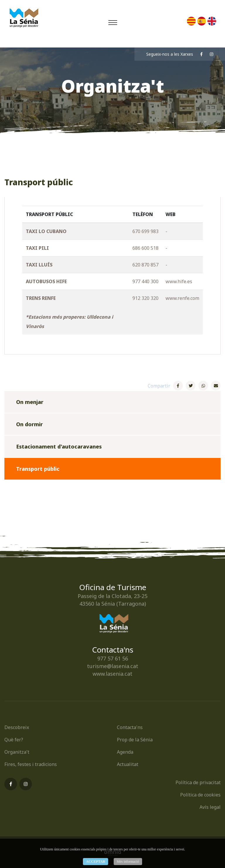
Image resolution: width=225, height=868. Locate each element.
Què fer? (14, 740)
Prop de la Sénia (135, 740)
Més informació (128, 862)
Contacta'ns (130, 727)
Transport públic (38, 469)
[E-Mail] (216, 386)
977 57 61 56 (113, 658)
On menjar (30, 402)
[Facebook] (178, 386)
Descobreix (17, 727)
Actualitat (128, 764)
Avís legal (210, 807)
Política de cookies (200, 795)
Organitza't (17, 752)
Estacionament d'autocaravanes (59, 446)
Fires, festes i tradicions (31, 764)
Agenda (125, 752)
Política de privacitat (198, 782)
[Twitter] (191, 386)
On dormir (29, 424)
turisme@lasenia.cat (113, 666)
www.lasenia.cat (112, 674)
